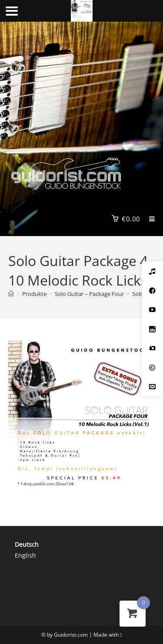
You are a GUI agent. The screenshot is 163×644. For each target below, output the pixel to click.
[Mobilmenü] (149, 219)
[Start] (11, 294)
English (25, 555)
